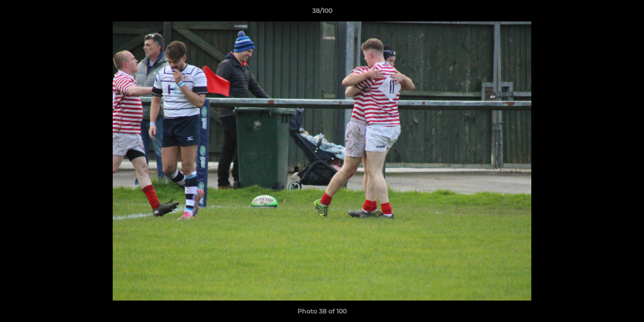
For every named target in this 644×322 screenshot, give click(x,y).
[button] (628, 13)
